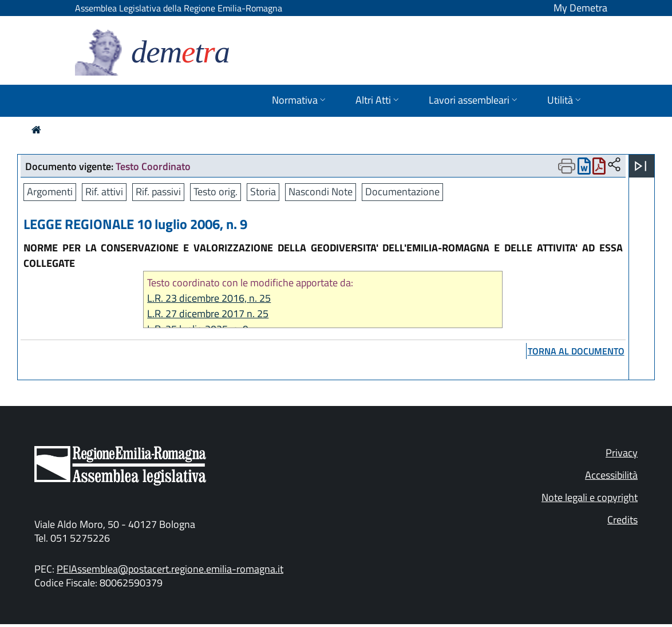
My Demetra (580, 8)
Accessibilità (611, 475)
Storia (263, 192)
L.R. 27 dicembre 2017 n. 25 (208, 313)
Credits (622, 520)
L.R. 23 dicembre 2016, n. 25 (209, 298)
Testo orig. (216, 192)
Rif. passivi (158, 192)
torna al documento (576, 351)
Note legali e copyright (590, 497)
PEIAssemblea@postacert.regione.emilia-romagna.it (170, 569)
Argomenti (50, 192)
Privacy (622, 453)
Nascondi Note (321, 192)
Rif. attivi (104, 192)
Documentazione (402, 192)
